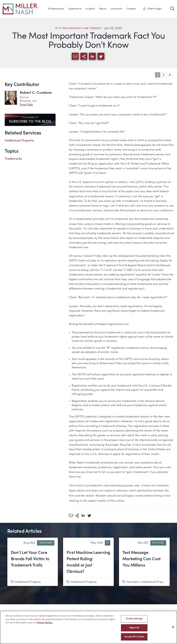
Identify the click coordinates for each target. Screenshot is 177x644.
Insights (90, 9)
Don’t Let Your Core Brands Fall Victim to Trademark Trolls (30, 559)
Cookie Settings (134, 621)
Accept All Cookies (134, 639)
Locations (116, 9)
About (103, 9)
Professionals (56, 9)
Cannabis (132, 582)
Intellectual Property (19, 141)
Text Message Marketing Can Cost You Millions (142, 559)
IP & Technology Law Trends (78, 28)
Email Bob (26, 105)
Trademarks (13, 159)
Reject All (134, 630)
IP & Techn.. (158, 543)
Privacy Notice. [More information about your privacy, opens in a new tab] (45, 625)
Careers (131, 9)
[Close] (173, 629)
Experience (75, 9)
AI (108, 543)
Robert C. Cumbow (36, 93)
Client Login (153, 9)
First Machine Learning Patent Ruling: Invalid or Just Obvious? (88, 562)
